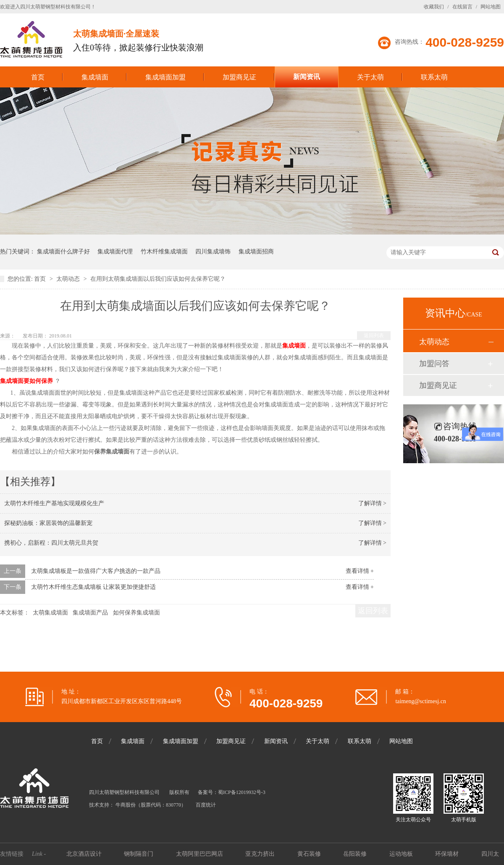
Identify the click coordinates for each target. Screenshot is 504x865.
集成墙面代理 (115, 252)
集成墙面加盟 (165, 77)
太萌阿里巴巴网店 (200, 854)
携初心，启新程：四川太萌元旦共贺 (51, 543)
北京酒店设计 (85, 854)
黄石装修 (310, 854)
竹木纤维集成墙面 (164, 252)
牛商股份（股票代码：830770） (151, 805)
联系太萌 (434, 77)
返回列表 (374, 335)
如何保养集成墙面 (136, 613)
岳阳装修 (356, 854)
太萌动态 (69, 279)
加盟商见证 (239, 77)
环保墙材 (448, 854)
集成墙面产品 (90, 613)
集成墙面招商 (256, 252)
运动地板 (402, 854)
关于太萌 (370, 77)
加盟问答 (434, 364)
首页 (38, 77)
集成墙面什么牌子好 (63, 252)
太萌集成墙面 (50, 613)
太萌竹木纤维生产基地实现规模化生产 (54, 503)
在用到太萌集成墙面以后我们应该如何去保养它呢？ (158, 279)
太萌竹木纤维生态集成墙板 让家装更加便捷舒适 (94, 587)
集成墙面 (95, 77)
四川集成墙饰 (213, 252)
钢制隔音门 (139, 854)
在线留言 (462, 7)
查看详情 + (360, 571)
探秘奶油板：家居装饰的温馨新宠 (48, 523)
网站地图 (491, 7)
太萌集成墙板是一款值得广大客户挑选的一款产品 (96, 571)
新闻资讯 (307, 77)
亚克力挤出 (261, 854)
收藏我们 (434, 7)
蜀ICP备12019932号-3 (242, 792)
